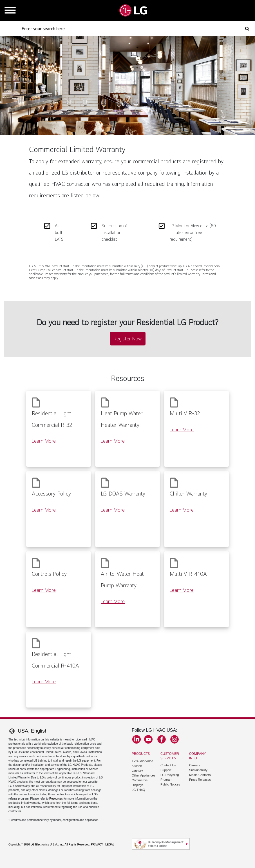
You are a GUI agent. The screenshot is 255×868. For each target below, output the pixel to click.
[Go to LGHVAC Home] (133, 11)
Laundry (137, 771)
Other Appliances (144, 775)
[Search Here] (133, 29)
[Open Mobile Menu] (10, 11)
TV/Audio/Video (142, 761)
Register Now (128, 339)
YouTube (148, 739)
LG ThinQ (138, 790)
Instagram (175, 739)
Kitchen (137, 766)
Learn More (44, 441)
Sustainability (198, 770)
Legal (110, 844)
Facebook (162, 739)
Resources (56, 799)
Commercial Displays (140, 783)
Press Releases (200, 780)
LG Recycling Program (170, 777)
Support (166, 770)
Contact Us (168, 765)
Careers (195, 765)
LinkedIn (137, 739)
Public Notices (170, 784)
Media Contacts (200, 775)
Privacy (97, 844)
